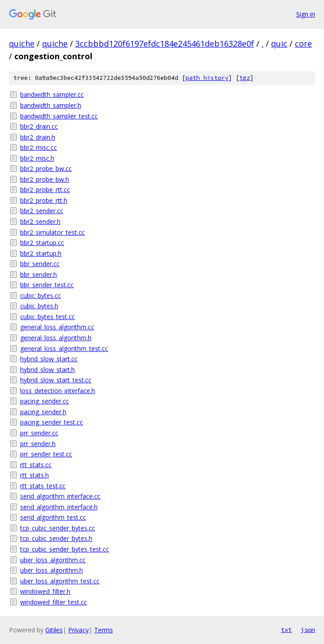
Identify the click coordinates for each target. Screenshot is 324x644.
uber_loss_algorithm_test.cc (60, 581)
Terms (104, 630)
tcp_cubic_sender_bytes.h (56, 538)
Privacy (78, 630)
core (303, 44)
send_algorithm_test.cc (53, 517)
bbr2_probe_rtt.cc (45, 190)
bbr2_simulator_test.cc (52, 232)
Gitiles (54, 630)
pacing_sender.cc (45, 401)
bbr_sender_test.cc (47, 285)
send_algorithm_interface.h (59, 507)
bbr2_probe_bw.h (45, 179)
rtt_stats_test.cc (43, 486)
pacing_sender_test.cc (52, 422)
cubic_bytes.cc (41, 296)
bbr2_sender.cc (42, 211)
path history (207, 78)
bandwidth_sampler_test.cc (59, 116)
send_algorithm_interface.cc (60, 496)
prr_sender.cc (39, 433)
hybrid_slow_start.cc (49, 359)
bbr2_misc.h (37, 158)
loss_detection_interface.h (58, 391)
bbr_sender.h (39, 274)
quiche (22, 44)
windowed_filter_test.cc (54, 602)
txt (286, 630)
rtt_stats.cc (36, 465)
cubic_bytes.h (39, 306)
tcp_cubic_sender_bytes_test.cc (65, 549)
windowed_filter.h (45, 591)
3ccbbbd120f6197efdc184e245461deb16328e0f (165, 44)
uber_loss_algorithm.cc (53, 560)
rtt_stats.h (35, 475)
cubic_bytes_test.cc (48, 317)
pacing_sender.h (43, 412)
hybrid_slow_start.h (48, 370)
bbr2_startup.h (41, 253)
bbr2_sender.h (40, 221)
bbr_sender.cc (40, 264)
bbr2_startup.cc (42, 243)
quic (279, 44)
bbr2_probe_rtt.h (44, 200)
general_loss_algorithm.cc (57, 327)
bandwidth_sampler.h (51, 105)
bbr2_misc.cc (39, 147)
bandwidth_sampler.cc (52, 94)
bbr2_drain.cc (39, 126)
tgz (245, 78)
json (308, 630)
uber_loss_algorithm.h (52, 570)
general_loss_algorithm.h (56, 338)
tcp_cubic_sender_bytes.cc (58, 528)
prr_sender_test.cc (46, 454)
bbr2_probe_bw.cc (46, 169)
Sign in (306, 14)
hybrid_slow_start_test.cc (56, 380)
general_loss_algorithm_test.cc (64, 348)
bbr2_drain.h (38, 137)
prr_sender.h (38, 444)
